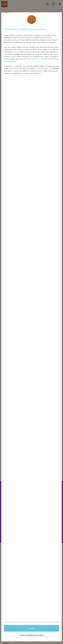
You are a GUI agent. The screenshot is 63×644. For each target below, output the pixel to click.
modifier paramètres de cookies (32, 635)
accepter (31, 628)
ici (40, 73)
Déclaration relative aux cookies (34, 59)
